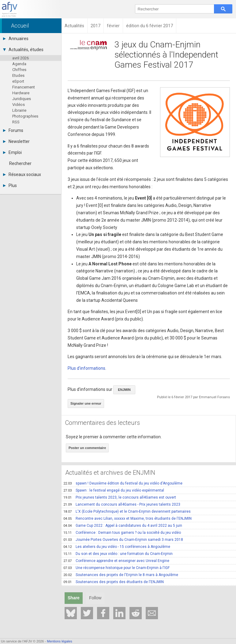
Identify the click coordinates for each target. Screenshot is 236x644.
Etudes (18, 75)
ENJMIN (124, 390)
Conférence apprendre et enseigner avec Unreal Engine (116, 561)
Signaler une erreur (86, 403)
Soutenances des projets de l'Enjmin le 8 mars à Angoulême (121, 575)
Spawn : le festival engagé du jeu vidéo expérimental (114, 490)
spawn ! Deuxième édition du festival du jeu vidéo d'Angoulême (123, 483)
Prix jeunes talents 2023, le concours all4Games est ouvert (120, 497)
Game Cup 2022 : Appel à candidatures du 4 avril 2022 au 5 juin (123, 526)
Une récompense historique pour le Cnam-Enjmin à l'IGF (116, 568)
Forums (13, 130)
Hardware (21, 93)
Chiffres (19, 70)
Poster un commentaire (87, 448)
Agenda (19, 64)
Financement (24, 87)
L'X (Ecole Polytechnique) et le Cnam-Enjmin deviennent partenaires (127, 511)
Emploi (12, 152)
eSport (18, 81)
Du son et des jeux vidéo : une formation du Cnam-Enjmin (118, 554)
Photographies (25, 116)
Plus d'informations (86, 368)
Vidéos (19, 105)
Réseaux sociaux (22, 174)
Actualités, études (23, 50)
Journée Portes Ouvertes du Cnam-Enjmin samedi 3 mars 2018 (123, 540)
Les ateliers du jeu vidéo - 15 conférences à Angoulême (117, 547)
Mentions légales (60, 641)
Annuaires (16, 39)
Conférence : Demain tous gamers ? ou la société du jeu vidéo (122, 533)
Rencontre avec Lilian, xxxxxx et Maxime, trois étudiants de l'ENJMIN (127, 519)
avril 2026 (21, 58)
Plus (10, 185)
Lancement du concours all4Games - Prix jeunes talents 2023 (122, 504)
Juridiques (22, 99)
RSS (16, 122)
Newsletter (16, 141)
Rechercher (20, 163)
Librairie (19, 110)
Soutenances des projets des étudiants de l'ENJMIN (114, 582)
